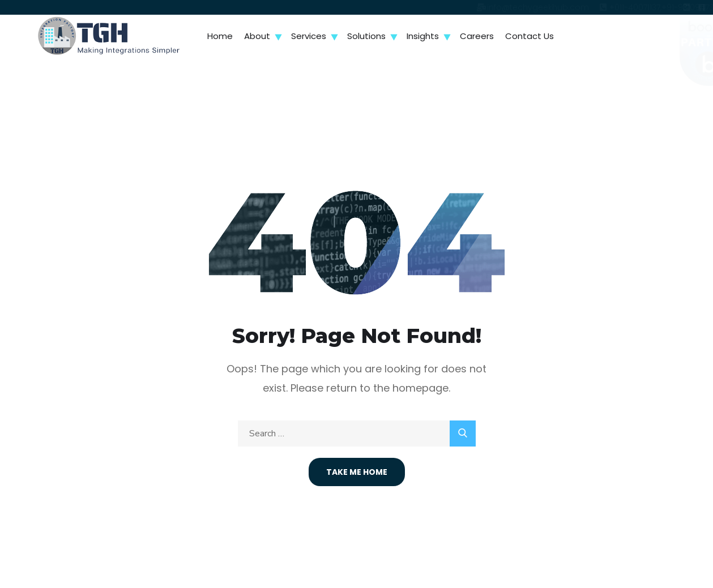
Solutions (366, 36)
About (257, 36)
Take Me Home (357, 472)
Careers (477, 36)
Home (220, 36)
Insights (423, 36)
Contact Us (530, 36)
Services (309, 36)
